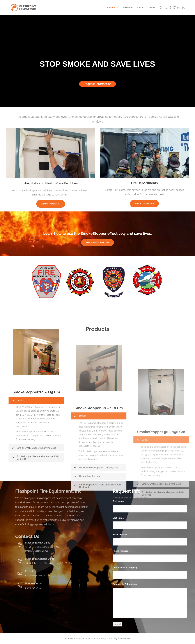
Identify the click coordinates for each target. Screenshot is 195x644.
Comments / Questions (125, 584)
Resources (128, 8)
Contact (151, 8)
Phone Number (121, 551)
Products (111, 8)
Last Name (119, 518)
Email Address (121, 535)
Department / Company (125, 568)
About (140, 8)
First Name (119, 501)
